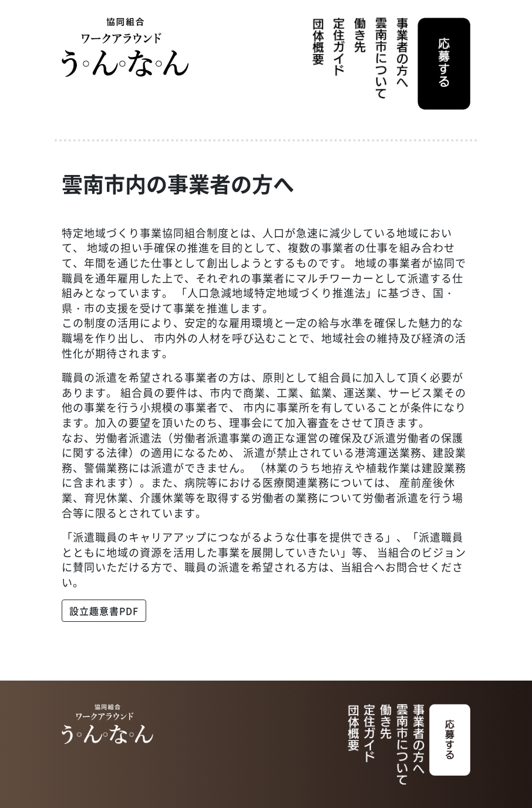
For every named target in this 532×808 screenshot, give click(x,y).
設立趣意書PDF (104, 611)
